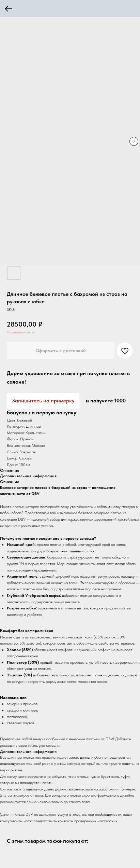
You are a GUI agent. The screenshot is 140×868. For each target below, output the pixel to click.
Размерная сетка (21, 332)
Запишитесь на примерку (43, 401)
